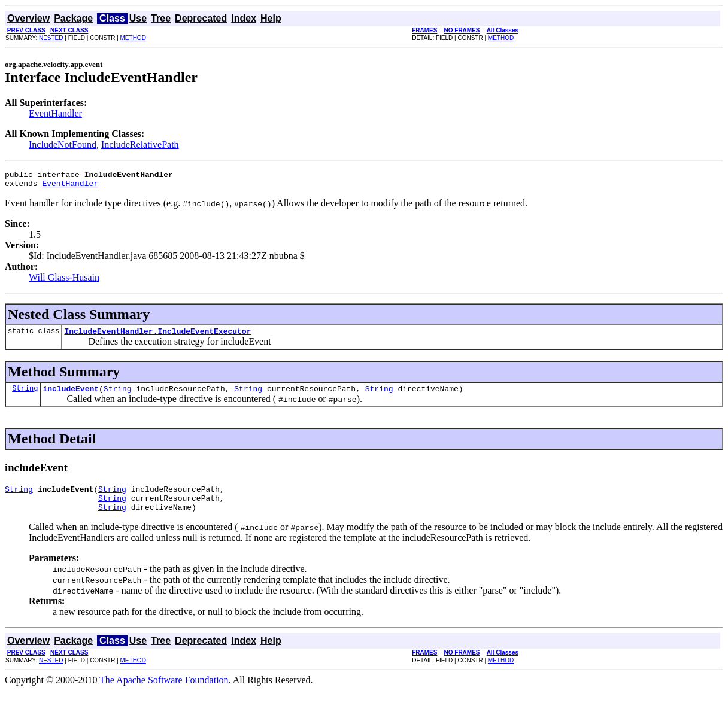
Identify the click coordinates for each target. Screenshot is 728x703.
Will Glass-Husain (64, 281)
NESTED (51, 38)
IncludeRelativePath (140, 144)
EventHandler (55, 113)
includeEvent (71, 395)
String (25, 395)
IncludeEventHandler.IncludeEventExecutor (157, 336)
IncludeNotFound (63, 144)
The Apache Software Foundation (164, 693)
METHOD (133, 38)
